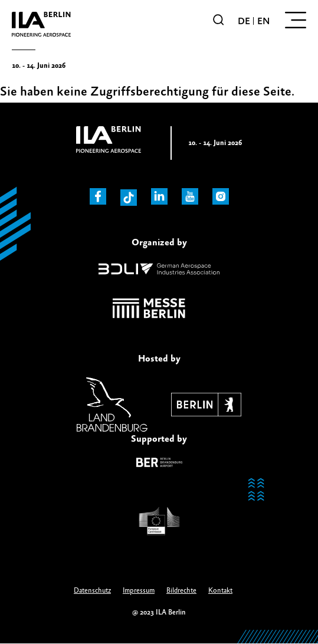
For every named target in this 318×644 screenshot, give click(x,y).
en (263, 21)
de (244, 21)
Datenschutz (92, 591)
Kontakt (220, 591)
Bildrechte (181, 591)
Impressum (139, 591)
